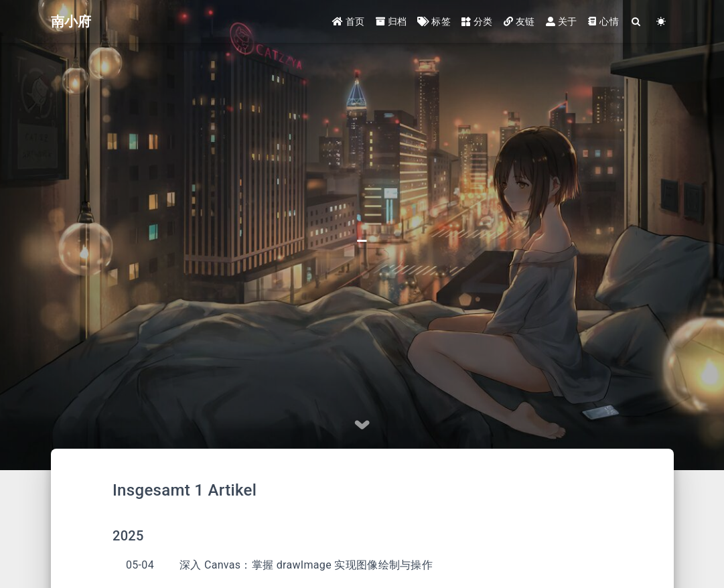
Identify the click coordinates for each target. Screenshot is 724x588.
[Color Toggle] (661, 22)
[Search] (637, 22)
